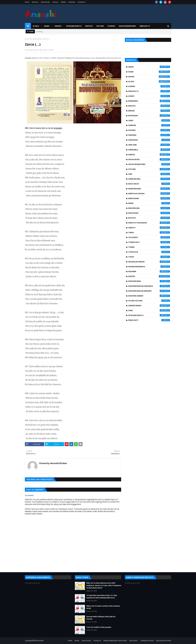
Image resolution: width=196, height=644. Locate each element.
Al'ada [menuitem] (36, 26)
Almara (149, 86)
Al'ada (149, 81)
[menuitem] (28, 26)
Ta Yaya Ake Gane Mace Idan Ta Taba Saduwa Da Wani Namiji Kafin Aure (102, 597)
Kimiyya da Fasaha (149, 193)
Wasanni (149, 271)
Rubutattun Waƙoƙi (149, 223)
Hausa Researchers (149, 164)
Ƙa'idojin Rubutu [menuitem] (74, 26)
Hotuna (149, 169)
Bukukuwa (149, 116)
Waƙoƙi (149, 276)
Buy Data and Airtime (164, 641)
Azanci (149, 96)
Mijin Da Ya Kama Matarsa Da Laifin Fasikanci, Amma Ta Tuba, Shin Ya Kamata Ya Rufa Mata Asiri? (104, 585)
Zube (149, 310)
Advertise (72, 2)
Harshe (149, 155)
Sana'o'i (149, 228)
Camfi (149, 120)
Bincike (149, 111)
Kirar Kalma (149, 198)
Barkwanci (149, 101)
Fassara (149, 130)
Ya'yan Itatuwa (149, 301)
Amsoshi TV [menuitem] (145, 26)
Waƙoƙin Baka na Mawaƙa (149, 291)
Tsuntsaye (149, 252)
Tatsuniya (149, 237)
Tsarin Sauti (149, 242)
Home (27, 2)
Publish (63, 2)
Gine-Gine (149, 145)
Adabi (149, 72)
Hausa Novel (149, 159)
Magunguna (149, 208)
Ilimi (149, 174)
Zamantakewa (149, 306)
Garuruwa (149, 140)
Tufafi (149, 257)
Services (55, 2)
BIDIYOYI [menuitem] (89, 26)
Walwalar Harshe (149, 262)
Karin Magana (149, 189)
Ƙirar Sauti (149, 320)
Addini (149, 77)
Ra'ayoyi (149, 218)
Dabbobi (149, 125)
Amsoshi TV (149, 91)
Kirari (149, 203)
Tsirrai (149, 247)
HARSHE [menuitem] (58, 26)
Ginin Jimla (149, 150)
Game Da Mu (45, 2)
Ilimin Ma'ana (149, 179)
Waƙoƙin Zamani (149, 296)
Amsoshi (40, 641)
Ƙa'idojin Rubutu (36, 39)
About (77, 641)
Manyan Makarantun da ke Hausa (115, 641)
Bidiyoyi (149, 106)
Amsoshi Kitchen (32, 50)
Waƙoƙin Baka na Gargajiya (149, 286)
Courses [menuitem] (111, 26)
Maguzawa (149, 213)
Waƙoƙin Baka (149, 281)
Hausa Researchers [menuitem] (127, 26)
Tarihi (149, 232)
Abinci (149, 67)
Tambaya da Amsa (147, 641)
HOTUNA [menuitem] (100, 26)
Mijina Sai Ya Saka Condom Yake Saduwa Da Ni (103, 607)
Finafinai (149, 135)
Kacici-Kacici (149, 184)
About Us (35, 2)
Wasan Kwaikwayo (149, 267)
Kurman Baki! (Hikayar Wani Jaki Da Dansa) (101, 618)
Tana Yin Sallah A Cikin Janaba (99, 627)
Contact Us (81, 2)
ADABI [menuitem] (47, 26)
